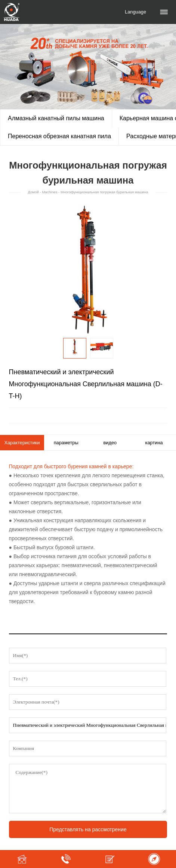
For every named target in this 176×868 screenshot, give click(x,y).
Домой (33, 192)
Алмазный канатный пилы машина (56, 118)
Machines (50, 192)
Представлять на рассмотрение (88, 829)
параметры (66, 443)
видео (110, 443)
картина (154, 443)
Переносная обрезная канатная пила (59, 136)
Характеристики (22, 443)
